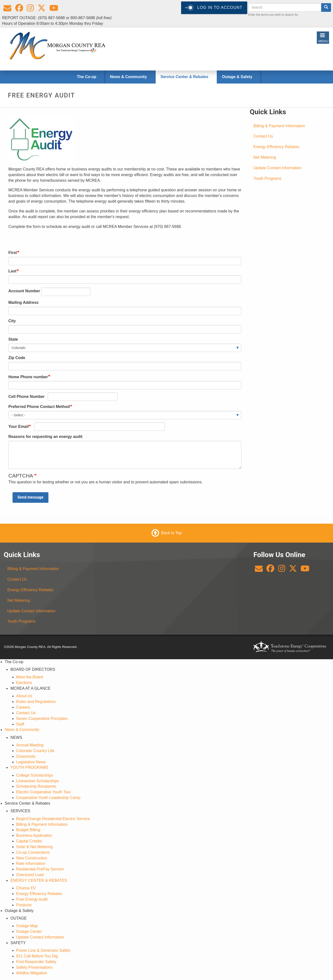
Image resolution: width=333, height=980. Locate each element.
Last (12, 271)
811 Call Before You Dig (37, 956)
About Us (24, 696)
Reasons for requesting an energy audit (45, 437)
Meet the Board (30, 677)
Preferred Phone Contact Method (39, 407)
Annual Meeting (30, 745)
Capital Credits (29, 841)
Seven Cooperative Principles (42, 719)
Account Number (24, 291)
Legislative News (31, 762)
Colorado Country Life (35, 751)
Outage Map (27, 926)
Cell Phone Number (27, 397)
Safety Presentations (34, 967)
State (13, 339)
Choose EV (26, 888)
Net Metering (265, 157)
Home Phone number (28, 377)
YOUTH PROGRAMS (29, 767)
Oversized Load (30, 875)
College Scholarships (35, 775)
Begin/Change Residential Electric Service (53, 819)
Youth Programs (267, 178)
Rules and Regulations (36, 702)
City (12, 321)
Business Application (34, 835)
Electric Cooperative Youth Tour (44, 792)
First (13, 253)
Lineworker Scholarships (38, 781)
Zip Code (17, 358)
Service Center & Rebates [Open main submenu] (186, 77)
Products (24, 905)
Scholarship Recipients (36, 786)
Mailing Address (23, 302)
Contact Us (263, 136)
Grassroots (26, 756)
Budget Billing (28, 830)
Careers (23, 707)
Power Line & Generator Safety (43, 950)
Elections (24, 683)
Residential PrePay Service (40, 869)
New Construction (32, 858)
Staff (20, 724)
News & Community (22, 730)
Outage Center (29, 931)
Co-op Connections (33, 852)
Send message (30, 497)
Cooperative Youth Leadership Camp (48, 798)
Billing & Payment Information (279, 126)
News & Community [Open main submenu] (130, 77)
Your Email (18, 427)
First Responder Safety (36, 962)
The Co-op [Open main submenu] (88, 77)
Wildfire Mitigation (32, 973)
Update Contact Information (277, 168)
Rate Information (31, 863)
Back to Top (171, 533)
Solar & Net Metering (35, 847)
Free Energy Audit (32, 899)
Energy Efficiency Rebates (276, 147)
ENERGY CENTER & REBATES (39, 880)
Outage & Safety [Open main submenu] (239, 77)
